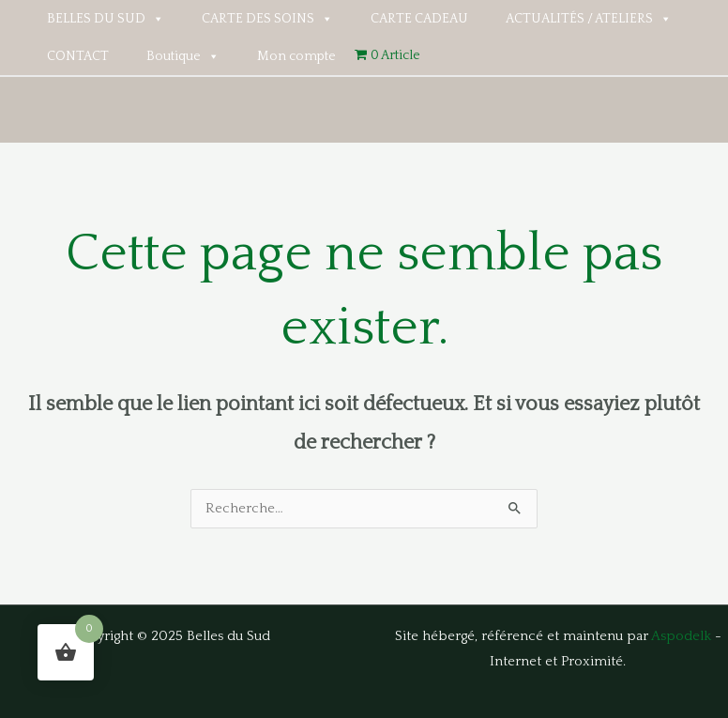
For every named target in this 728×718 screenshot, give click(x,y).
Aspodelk (681, 636)
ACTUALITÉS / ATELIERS (589, 19)
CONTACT (78, 56)
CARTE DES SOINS (267, 19)
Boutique (183, 56)
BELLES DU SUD (106, 19)
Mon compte (296, 56)
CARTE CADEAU (419, 19)
